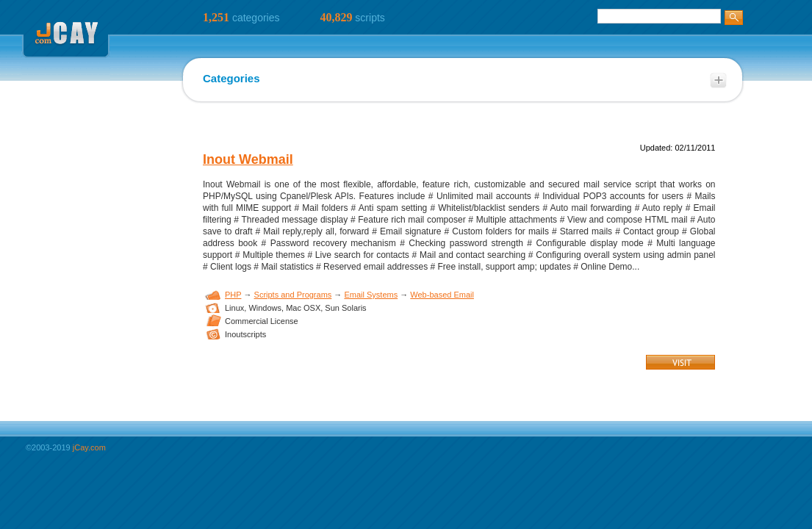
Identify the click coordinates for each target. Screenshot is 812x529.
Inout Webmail (248, 159)
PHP (233, 295)
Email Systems (371, 295)
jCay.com (89, 447)
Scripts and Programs (293, 295)
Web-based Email (442, 295)
